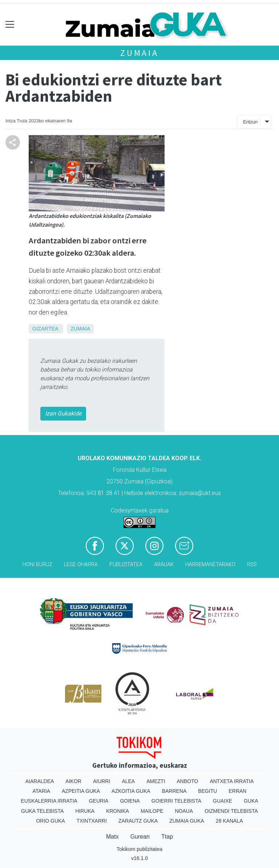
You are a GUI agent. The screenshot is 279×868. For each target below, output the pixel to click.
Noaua (184, 811)
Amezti (156, 781)
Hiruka (85, 811)
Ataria (42, 791)
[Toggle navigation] (10, 25)
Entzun (250, 122)
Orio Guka (50, 821)
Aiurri (102, 781)
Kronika (118, 811)
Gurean (140, 837)
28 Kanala (229, 821)
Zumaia (139, 53)
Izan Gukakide (63, 413)
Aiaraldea (40, 781)
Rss (252, 565)
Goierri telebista (176, 801)
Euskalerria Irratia (49, 801)
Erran (237, 791)
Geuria (99, 801)
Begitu (207, 791)
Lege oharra (81, 565)
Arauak (164, 565)
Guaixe (223, 801)
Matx (112, 837)
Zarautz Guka (138, 821)
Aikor (73, 781)
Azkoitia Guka (131, 791)
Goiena (130, 801)
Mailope (152, 811)
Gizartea (45, 329)
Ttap (167, 837)
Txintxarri (92, 821)
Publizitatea (126, 565)
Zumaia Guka (187, 821)
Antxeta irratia (232, 781)
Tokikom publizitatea (139, 849)
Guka (251, 801)
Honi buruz (37, 565)
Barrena (174, 791)
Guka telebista (42, 811)
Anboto (188, 781)
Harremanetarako (210, 565)
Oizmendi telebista (231, 811)
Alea (128, 781)
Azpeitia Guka (81, 791)
